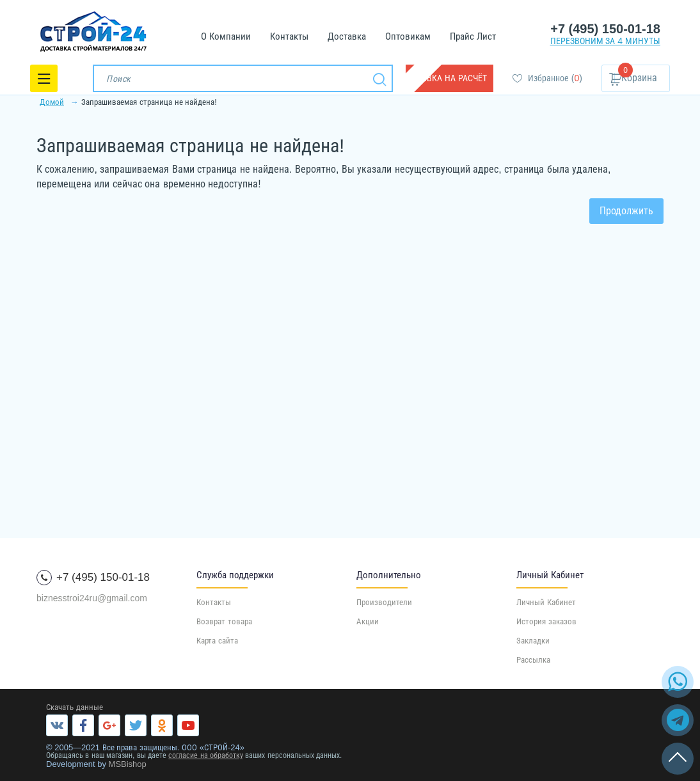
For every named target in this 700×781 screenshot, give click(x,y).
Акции (368, 621)
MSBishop (128, 764)
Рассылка (533, 660)
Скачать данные (75, 707)
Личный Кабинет (546, 602)
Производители (384, 602)
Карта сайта (217, 641)
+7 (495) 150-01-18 (605, 29)
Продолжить (626, 211)
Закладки (533, 641)
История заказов (546, 621)
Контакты (214, 602)
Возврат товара (224, 621)
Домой (52, 102)
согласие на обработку (206, 755)
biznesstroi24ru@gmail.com (92, 598)
